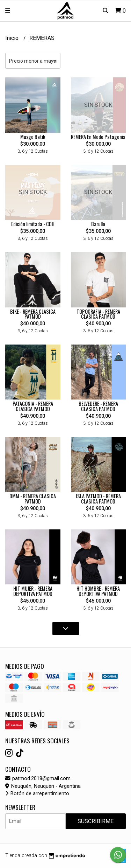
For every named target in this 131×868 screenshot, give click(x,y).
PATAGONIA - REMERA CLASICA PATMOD (33, 406)
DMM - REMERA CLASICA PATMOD (33, 498)
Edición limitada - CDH (33, 224)
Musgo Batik (33, 137)
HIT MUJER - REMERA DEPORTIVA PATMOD (33, 591)
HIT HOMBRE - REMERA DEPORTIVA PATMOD (98, 591)
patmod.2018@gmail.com (38, 779)
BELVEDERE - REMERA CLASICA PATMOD (98, 406)
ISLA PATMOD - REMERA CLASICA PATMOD (98, 498)
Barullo (98, 224)
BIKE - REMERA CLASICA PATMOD (33, 314)
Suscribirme (96, 821)
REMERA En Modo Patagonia (98, 137)
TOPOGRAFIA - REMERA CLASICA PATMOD (98, 314)
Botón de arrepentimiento (37, 794)
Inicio (13, 38)
